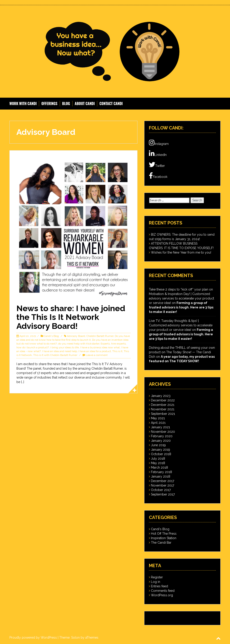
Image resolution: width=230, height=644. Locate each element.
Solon (75, 638)
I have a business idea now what (100, 347)
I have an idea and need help (60, 351)
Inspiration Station (164, 538)
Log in (156, 582)
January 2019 (160, 450)
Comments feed (163, 591)
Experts (105, 344)
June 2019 (158, 445)
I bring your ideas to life (65, 347)
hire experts (118, 344)
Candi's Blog (51, 336)
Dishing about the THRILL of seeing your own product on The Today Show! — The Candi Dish (182, 352)
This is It (117, 351)
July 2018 (158, 459)
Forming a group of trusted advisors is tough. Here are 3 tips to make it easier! (181, 307)
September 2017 (163, 494)
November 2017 (163, 485)
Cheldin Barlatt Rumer (100, 336)
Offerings (49, 104)
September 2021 (163, 414)
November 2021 (163, 409)
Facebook (158, 176)
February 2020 (162, 436)
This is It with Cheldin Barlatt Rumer (55, 355)
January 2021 (160, 427)
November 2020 (163, 432)
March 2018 (159, 467)
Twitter (157, 165)
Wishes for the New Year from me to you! (181, 252)
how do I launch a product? (33, 347)
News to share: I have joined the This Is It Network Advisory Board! (71, 317)
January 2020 (161, 441)
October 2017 (161, 490)
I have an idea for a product (95, 351)
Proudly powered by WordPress (33, 638)
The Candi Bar (161, 543)
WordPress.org (162, 595)
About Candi (85, 104)
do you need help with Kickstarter (79, 344)
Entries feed (159, 586)
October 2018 (161, 454)
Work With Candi (23, 104)
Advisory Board (76, 336)
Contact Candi (111, 104)
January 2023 (161, 396)
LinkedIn (158, 154)
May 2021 (158, 418)
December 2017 (163, 481)
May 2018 (158, 463)
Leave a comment (97, 355)
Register (157, 577)
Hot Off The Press (164, 534)
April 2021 (158, 423)
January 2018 (161, 476)
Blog (66, 104)
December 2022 (163, 400)
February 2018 (161, 472)
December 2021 (163, 405)
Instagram (159, 143)
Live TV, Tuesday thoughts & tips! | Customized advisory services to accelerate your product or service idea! (181, 325)
